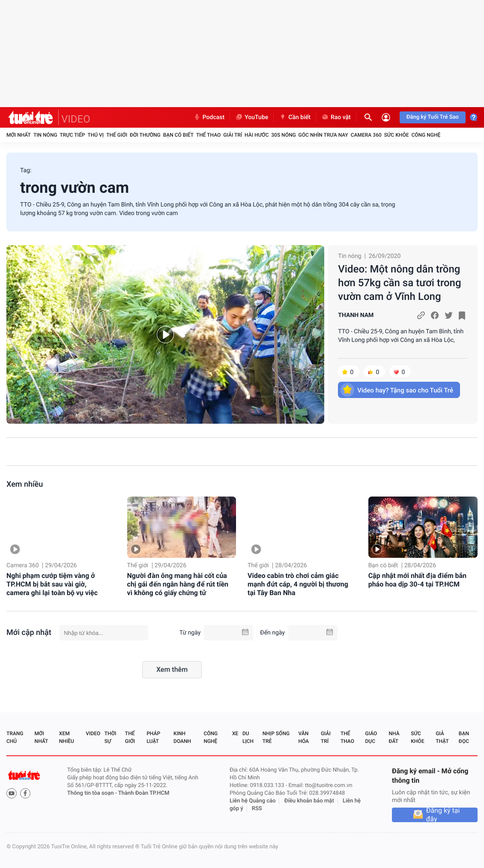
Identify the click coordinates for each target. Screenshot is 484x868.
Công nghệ (426, 135)
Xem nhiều (25, 484)
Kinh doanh (182, 737)
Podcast (209, 117)
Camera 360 (366, 135)
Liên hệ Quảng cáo (253, 801)
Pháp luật (153, 737)
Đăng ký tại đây (443, 815)
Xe (235, 733)
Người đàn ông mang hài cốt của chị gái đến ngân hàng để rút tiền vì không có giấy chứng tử (178, 584)
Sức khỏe (397, 135)
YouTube (252, 117)
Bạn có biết (178, 135)
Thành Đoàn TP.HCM (144, 793)
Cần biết (295, 117)
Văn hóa (303, 737)
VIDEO (76, 119)
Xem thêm (172, 669)
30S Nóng (283, 135)
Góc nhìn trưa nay (323, 135)
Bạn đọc (464, 737)
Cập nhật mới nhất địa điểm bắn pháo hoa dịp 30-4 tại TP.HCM (417, 580)
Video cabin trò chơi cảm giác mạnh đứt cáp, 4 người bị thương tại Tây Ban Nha (298, 584)
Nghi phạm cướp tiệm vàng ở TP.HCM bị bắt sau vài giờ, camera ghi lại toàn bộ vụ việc (52, 584)
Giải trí (233, 135)
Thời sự (111, 737)
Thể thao (208, 135)
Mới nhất (19, 135)
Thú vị (96, 135)
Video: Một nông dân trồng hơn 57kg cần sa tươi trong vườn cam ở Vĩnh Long (399, 283)
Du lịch (248, 737)
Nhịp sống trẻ (276, 737)
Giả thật (442, 737)
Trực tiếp (73, 135)
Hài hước (257, 135)
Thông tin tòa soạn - (93, 793)
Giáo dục (371, 737)
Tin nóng (45, 135)
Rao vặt (336, 117)
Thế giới (117, 135)
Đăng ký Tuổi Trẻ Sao (433, 117)
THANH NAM (356, 315)
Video (93, 733)
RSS (257, 809)
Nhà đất (394, 737)
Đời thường (145, 135)
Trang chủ (15, 737)
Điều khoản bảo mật (309, 801)
